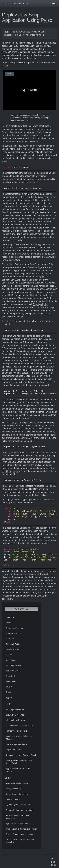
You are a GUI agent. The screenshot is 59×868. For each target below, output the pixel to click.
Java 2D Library (13, 799)
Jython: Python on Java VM (18, 805)
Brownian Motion (13, 671)
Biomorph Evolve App (15, 720)
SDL (45, 43)
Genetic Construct (14, 649)
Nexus (9, 655)
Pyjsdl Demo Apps (14, 750)
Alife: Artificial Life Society (17, 783)
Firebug (6, 311)
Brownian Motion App (15, 715)
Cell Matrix (11, 660)
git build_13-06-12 (32, 274)
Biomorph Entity (13, 644)
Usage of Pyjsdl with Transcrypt (20, 726)
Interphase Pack (34, 132)
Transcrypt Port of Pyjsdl (17, 731)
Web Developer (21, 311)
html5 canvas (38, 32)
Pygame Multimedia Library (18, 824)
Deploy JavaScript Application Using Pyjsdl (28, 17)
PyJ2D (9, 687)
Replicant (10, 639)
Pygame (39, 43)
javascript (9, 35)
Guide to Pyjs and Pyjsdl (17, 744)
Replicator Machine (14, 628)
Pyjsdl (9, 43)
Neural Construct (13, 633)
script (12, 118)
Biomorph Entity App (15, 709)
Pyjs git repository (22, 270)
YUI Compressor (10, 471)
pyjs (26, 35)
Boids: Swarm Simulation (17, 794)
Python (5, 52)
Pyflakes (44, 314)
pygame (19, 35)
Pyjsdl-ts (10, 697)
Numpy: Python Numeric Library (20, 810)
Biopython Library (14, 789)
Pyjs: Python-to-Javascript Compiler (22, 829)
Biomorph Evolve (13, 665)
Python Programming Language (20, 834)
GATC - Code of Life (15, 4)
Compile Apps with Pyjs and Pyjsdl (21, 755)
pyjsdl (33, 35)
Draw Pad (10, 676)
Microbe (10, 623)
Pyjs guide (48, 339)
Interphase (11, 681)
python (40, 35)
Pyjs (52, 52)
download (23, 126)
